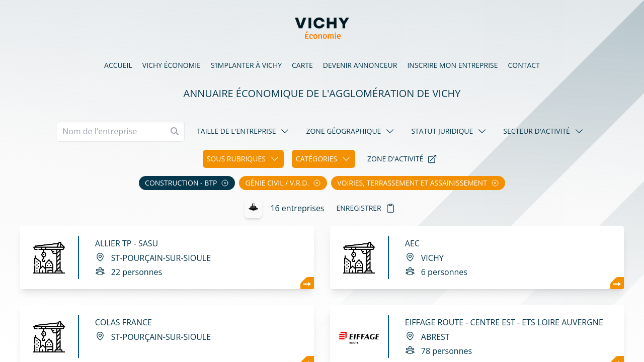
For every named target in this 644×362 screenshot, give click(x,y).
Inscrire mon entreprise (452, 65)
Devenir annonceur (360, 65)
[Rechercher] (175, 131)
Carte (302, 65)
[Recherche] (120, 131)
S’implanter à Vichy (246, 65)
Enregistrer (366, 208)
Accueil (118, 65)
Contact (524, 65)
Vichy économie (172, 65)
